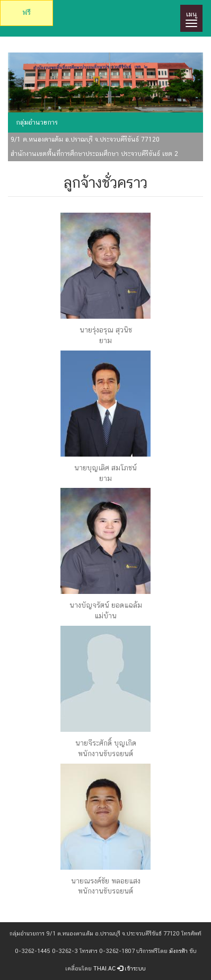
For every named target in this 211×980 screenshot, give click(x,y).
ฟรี (27, 12)
